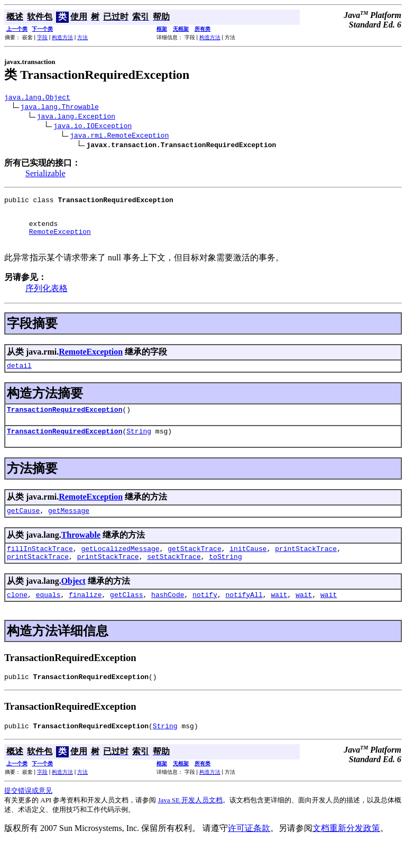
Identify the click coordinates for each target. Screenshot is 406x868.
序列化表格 (47, 299)
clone (17, 617)
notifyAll (244, 617)
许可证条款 (249, 853)
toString (225, 577)
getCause (23, 528)
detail (19, 378)
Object (73, 602)
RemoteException (60, 241)
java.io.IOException (93, 127)
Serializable (45, 175)
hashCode (168, 617)
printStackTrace (306, 567)
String (139, 447)
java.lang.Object (37, 98)
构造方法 (62, 37)
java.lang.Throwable (60, 108)
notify (205, 617)
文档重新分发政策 (346, 853)
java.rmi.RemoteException (119, 137)
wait (279, 617)
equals (48, 617)
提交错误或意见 (28, 816)
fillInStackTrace (40, 567)
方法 (82, 37)
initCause (248, 567)
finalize (85, 617)
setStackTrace (174, 577)
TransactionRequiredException (64, 423)
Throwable (81, 552)
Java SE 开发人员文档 (191, 825)
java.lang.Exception (76, 117)
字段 (42, 37)
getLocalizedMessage (120, 567)
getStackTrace (194, 567)
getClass (126, 617)
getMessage (69, 528)
